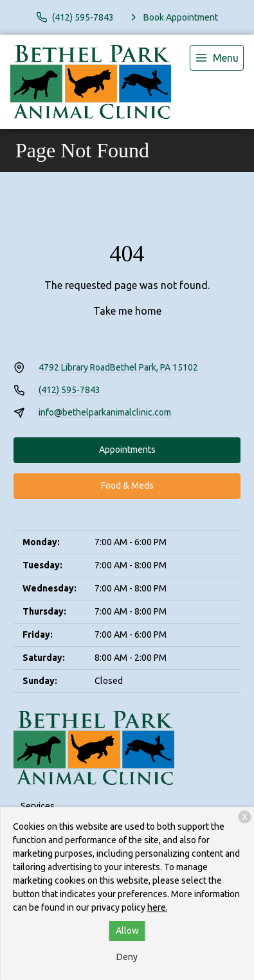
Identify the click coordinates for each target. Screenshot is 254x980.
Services (38, 806)
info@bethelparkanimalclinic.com (105, 412)
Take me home (127, 311)
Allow (127, 931)
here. (158, 907)
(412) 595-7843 (69, 390)
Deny (127, 957)
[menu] (217, 58)
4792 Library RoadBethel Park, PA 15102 (118, 367)
